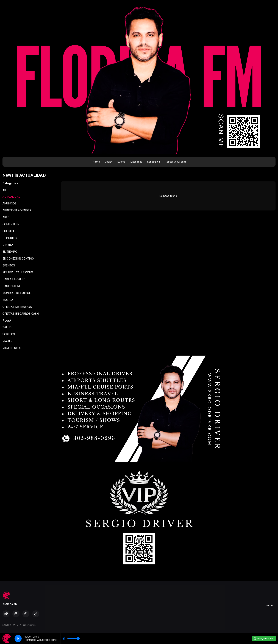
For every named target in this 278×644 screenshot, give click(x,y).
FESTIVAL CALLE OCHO (18, 272)
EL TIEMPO (10, 252)
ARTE (6, 217)
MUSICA (8, 300)
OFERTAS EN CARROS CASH (21, 314)
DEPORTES (10, 238)
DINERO (8, 245)
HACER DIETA (11, 286)
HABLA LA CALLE (14, 279)
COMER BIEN (11, 224)
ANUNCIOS (10, 203)
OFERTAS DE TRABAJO (17, 307)
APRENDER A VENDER (17, 210)
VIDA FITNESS (12, 348)
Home (96, 162)
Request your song (176, 162)
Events (121, 162)
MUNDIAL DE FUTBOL (17, 293)
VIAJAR (7, 341)
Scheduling (154, 162)
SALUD (7, 327)
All (4, 190)
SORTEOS (9, 334)
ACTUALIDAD (12, 197)
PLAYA (7, 321)
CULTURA (8, 231)
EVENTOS (9, 265)
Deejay (109, 162)
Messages (136, 162)
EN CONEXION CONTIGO (18, 259)
